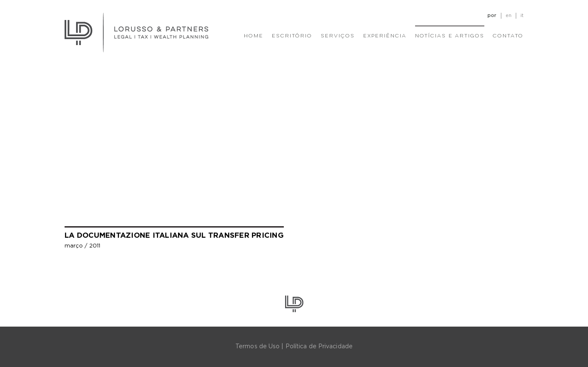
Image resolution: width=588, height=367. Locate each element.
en (509, 16)
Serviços (338, 36)
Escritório (292, 36)
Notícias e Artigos (450, 36)
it (522, 16)
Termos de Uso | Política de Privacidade (294, 347)
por (492, 16)
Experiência (385, 36)
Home (254, 36)
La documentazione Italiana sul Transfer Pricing (174, 235)
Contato (508, 36)
